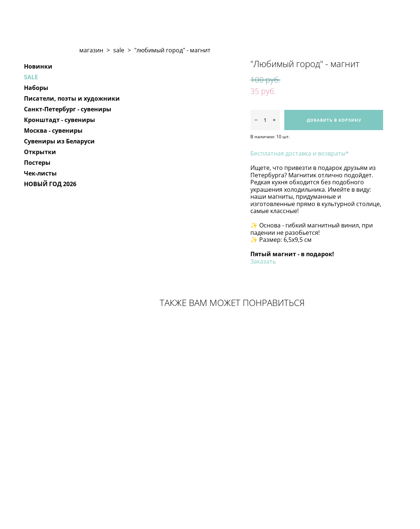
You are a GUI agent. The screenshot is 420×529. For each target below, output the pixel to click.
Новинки (38, 66)
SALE (31, 77)
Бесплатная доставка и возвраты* (300, 153)
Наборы (36, 88)
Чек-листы (40, 173)
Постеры (37, 163)
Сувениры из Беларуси (59, 141)
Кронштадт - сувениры (60, 120)
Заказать (263, 261)
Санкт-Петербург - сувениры (68, 109)
